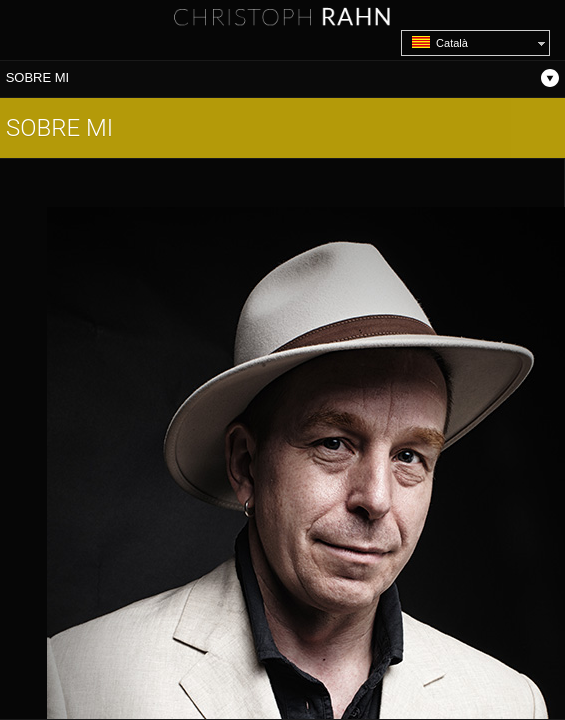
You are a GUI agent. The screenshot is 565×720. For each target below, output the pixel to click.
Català (440, 42)
